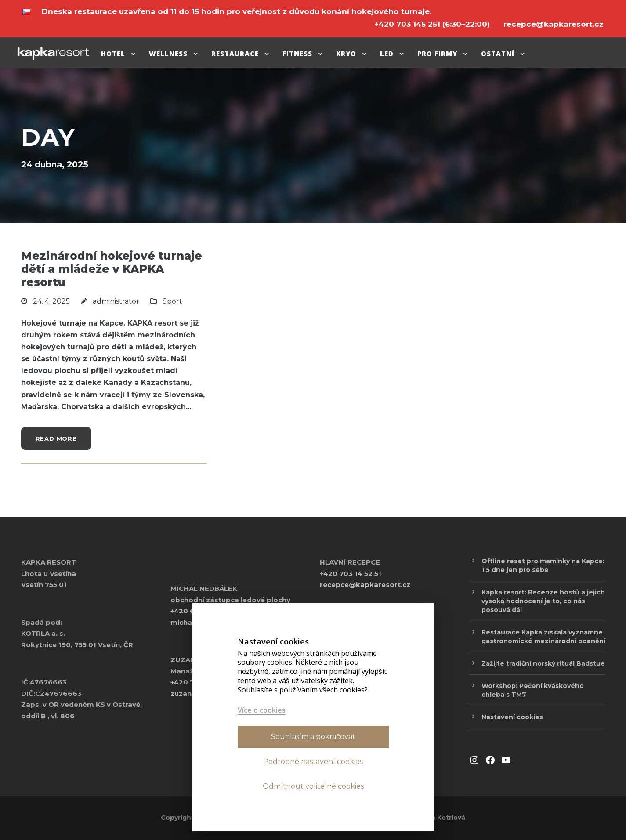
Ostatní (498, 54)
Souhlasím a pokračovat (313, 737)
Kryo (346, 54)
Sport (172, 301)
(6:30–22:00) (433, 24)
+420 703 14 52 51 (351, 574)
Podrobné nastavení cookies (313, 762)
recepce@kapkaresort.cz (365, 585)
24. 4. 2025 (51, 301)
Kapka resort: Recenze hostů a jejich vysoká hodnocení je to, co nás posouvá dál (543, 601)
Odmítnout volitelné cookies (313, 786)
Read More (56, 438)
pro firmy (437, 54)
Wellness (168, 54)
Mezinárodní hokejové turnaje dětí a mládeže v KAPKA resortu (112, 269)
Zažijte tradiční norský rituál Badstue (543, 663)
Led (387, 54)
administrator (116, 301)
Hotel (113, 54)
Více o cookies (262, 710)
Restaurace (235, 54)
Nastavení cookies (512, 717)
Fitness (297, 54)
